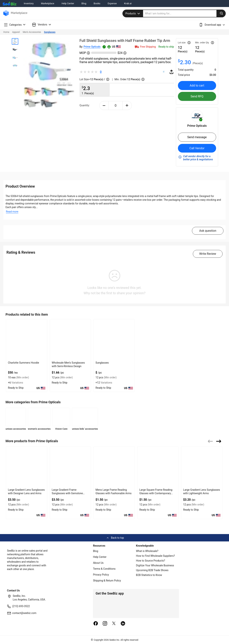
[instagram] (105, 624)
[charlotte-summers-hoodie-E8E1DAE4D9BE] (27, 340)
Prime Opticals (92, 47)
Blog (84, 3)
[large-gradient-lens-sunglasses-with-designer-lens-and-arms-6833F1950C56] (27, 467)
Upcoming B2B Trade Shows (152, 570)
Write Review (208, 254)
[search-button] (221, 13)
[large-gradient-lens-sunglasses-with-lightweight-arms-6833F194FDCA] (202, 467)
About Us (98, 563)
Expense (112, 3)
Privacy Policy (101, 575)
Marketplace (48, 3)
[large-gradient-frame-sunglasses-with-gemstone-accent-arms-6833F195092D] (70, 467)
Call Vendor (197, 148)
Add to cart (197, 86)
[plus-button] (127, 106)
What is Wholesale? (147, 551)
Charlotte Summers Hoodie (24, 363)
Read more (12, 212)
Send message (197, 137)
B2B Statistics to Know (149, 575)
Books (97, 3)
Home (6, 32)
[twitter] (114, 624)
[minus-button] (104, 106)
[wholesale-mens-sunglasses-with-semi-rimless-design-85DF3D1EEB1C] (70, 340)
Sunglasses (50, 32)
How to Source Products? (151, 561)
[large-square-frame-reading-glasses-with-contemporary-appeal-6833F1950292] (158, 467)
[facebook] (96, 624)
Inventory (29, 3)
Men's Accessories (32, 32)
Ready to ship (166, 47)
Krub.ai (128, 3)
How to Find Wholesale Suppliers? (156, 556)
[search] (184, 13)
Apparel (16, 32)
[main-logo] (15, 16)
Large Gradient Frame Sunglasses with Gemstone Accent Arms (67, 493)
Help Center (68, 3)
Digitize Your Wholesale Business (155, 565)
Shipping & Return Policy (107, 581)
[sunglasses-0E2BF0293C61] (114, 340)
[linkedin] (123, 624)
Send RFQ (197, 96)
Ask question (208, 231)
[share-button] (171, 72)
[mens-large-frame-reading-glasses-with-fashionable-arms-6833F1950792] (114, 467)
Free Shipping (145, 47)
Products (133, 13)
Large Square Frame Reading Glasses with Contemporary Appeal (156, 493)
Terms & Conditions (104, 569)
